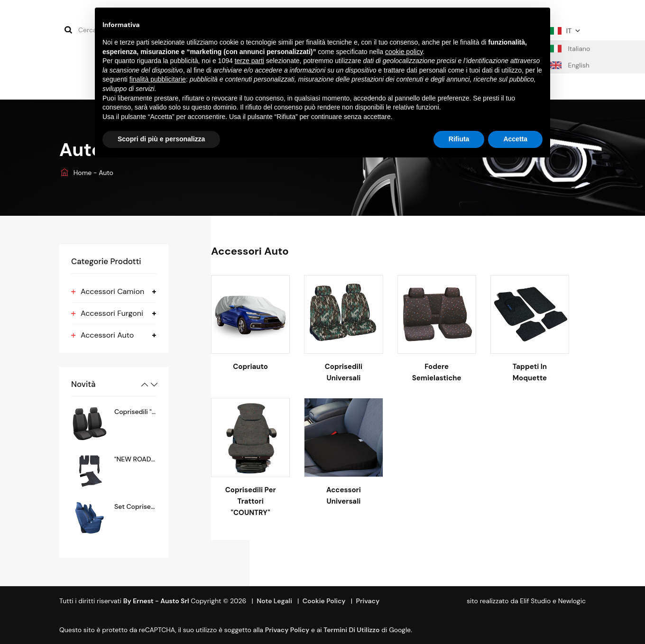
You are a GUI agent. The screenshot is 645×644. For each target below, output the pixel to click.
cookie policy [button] (404, 52)
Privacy (368, 601)
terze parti (249, 61)
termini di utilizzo (351, 630)
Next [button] (154, 385)
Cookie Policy (324, 601)
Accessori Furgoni (112, 313)
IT (566, 31)
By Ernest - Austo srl (156, 601)
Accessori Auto (107, 335)
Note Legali (274, 601)
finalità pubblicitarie (158, 79)
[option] (114, 424)
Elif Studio (535, 601)
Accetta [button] (515, 139)
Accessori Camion (112, 291)
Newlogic (572, 601)
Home (76, 173)
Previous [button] (145, 385)
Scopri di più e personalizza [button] (161, 139)
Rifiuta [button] (459, 139)
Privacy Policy (287, 630)
